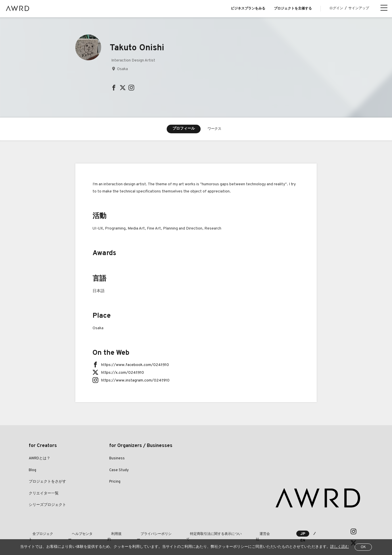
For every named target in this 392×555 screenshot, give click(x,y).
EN (325, 532)
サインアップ (359, 8)
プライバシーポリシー (134, 532)
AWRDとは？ (40, 459)
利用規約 (101, 532)
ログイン (336, 8)
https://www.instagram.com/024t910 (135, 381)
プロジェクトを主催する (293, 9)
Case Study (119, 471)
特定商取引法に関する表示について (187, 532)
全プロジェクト (41, 532)
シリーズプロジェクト (47, 506)
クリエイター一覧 (44, 494)
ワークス (214, 129)
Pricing (115, 482)
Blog (32, 471)
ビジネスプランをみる (248, 9)
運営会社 (230, 532)
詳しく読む (340, 547)
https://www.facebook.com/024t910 (135, 366)
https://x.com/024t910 (123, 373)
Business (117, 459)
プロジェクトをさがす (47, 482)
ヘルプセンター (74, 532)
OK (363, 547)
